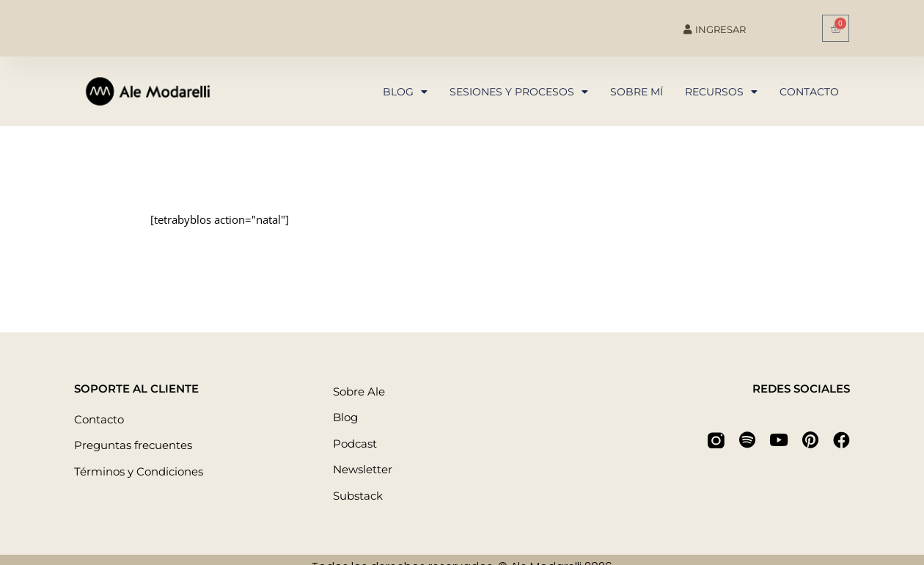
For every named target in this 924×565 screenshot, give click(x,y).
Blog (405, 92)
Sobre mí (637, 92)
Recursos (721, 92)
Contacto (809, 92)
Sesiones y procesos (519, 92)
